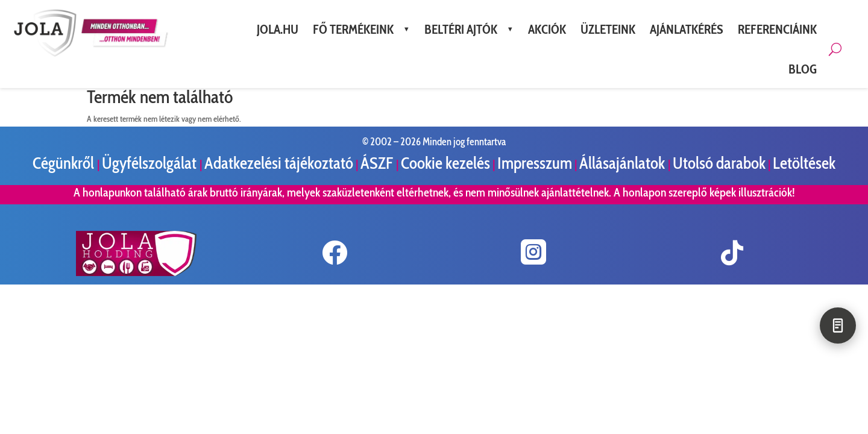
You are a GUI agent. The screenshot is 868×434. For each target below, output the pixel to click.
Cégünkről (65, 163)
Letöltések (804, 163)
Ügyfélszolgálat (151, 163)
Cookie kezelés (445, 163)
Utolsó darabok (719, 163)
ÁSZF (378, 163)
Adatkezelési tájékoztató (279, 163)
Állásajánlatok (624, 163)
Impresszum (535, 163)
